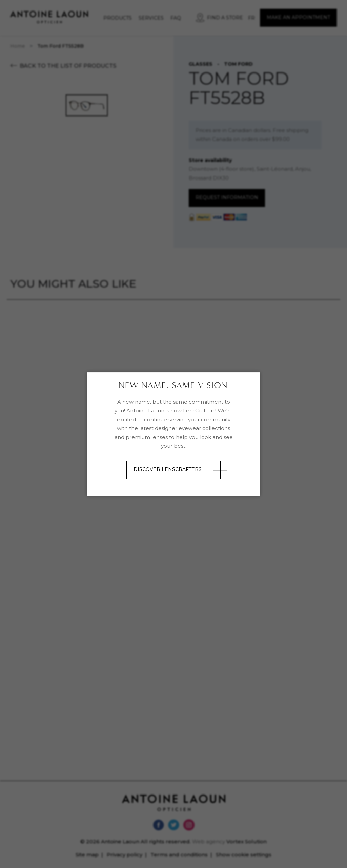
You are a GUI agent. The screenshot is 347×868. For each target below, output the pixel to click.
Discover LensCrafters (168, 470)
